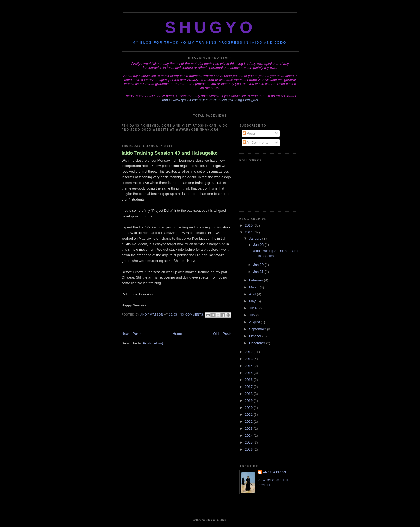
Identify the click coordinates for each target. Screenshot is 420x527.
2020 (249, 408)
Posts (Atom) (153, 343)
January (256, 238)
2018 (249, 394)
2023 (249, 428)
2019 (249, 401)
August (255, 322)
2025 (249, 442)
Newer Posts (132, 334)
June (253, 308)
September (258, 329)
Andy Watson (275, 472)
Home (177, 334)
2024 (249, 435)
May (253, 301)
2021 (249, 415)
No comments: (193, 315)
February (257, 280)
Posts (249, 133)
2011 (249, 232)
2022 (249, 422)
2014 (249, 366)
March (254, 287)
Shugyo (210, 27)
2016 (249, 380)
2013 (249, 359)
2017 (249, 387)
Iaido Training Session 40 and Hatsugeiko (170, 153)
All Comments (256, 142)
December (258, 343)
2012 (249, 352)
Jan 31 (259, 272)
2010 (249, 225)
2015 (249, 373)
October (256, 336)
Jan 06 (259, 245)
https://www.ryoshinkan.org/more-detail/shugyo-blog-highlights (210, 100)
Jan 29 (259, 265)
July (253, 315)
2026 (249, 449)
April (253, 294)
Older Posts (222, 334)
